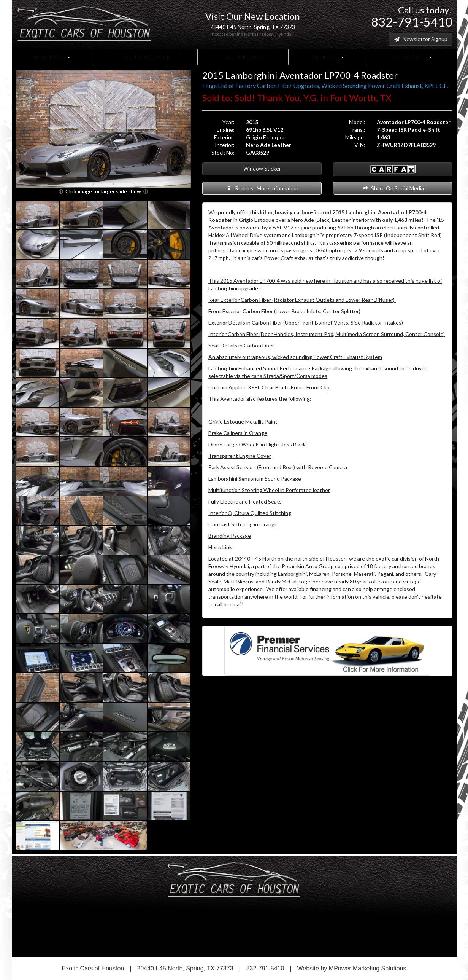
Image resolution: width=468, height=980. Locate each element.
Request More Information (262, 188)
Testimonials (243, 57)
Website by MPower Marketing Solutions (352, 968)
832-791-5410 (412, 22)
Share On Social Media (393, 188)
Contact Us (411, 57)
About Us (327, 57)
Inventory (52, 57)
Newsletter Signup (420, 39)
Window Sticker (262, 168)
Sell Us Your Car (145, 57)
